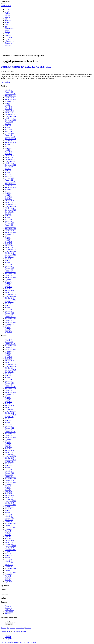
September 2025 (10, 99)
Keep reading (5, 82)
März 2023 (9, 154)
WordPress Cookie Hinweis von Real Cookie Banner (18, 642)
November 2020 (10, 206)
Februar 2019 (9, 246)
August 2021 (9, 189)
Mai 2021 (8, 195)
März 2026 (9, 90)
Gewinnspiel (9, 612)
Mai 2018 (8, 262)
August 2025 (9, 101)
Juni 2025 (8, 103)
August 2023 (9, 144)
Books (7, 30)
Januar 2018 (9, 270)
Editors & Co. (10, 41)
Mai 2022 (8, 172)
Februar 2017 (9, 291)
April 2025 (9, 107)
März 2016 (9, 311)
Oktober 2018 (10, 253)
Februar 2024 (9, 133)
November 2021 (10, 184)
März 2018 (9, 266)
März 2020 (9, 221)
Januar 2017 (9, 292)
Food (7, 24)
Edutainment (9, 28)
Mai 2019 (8, 240)
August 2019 (9, 234)
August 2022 (9, 167)
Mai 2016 (8, 307)
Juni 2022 (8, 171)
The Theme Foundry (19, 631)
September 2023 (10, 143)
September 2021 (10, 187)
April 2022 (9, 174)
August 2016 (9, 302)
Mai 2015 (8, 330)
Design (7, 17)
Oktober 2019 (10, 231)
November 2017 (10, 274)
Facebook (8, 635)
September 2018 (10, 255)
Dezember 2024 (10, 114)
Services (8, 45)
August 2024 (9, 122)
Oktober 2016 (10, 298)
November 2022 (10, 161)
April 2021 (9, 197)
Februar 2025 (9, 111)
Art (6, 19)
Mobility (8, 21)
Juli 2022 (8, 169)
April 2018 (9, 264)
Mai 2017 (8, 285)
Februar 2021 (9, 201)
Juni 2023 (8, 148)
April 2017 (9, 287)
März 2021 (9, 199)
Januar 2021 (9, 202)
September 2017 (10, 277)
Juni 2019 (8, 238)
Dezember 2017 (10, 272)
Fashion (8, 13)
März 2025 (9, 109)
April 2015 (9, 332)
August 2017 (9, 279)
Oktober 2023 (10, 141)
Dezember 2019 (10, 227)
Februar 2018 (9, 268)
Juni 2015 (8, 328)
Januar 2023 (9, 158)
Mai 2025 (8, 105)
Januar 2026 (9, 92)
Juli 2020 (8, 214)
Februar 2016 (9, 313)
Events (7, 34)
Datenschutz (20, 628)
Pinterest (8, 637)
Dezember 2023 (10, 137)
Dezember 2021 (10, 182)
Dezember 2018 (10, 249)
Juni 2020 (8, 216)
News (7, 11)
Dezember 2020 (10, 204)
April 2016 (9, 309)
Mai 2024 (8, 128)
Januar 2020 (9, 225)
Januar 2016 (9, 315)
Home (7, 9)
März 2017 (9, 289)
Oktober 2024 (10, 118)
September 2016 (10, 300)
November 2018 (10, 251)
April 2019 (9, 242)
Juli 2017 (8, 281)
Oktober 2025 (10, 98)
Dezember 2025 (10, 94)
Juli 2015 (8, 326)
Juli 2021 (8, 191)
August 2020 (9, 212)
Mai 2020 (8, 217)
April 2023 (9, 152)
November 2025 (10, 96)
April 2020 (9, 219)
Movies (7, 32)
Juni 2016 (8, 306)
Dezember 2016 (10, 294)
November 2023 (10, 139)
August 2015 (9, 324)
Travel (7, 22)
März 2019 (9, 244)
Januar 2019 (9, 247)
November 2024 (10, 116)
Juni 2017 (8, 283)
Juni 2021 (8, 193)
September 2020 (10, 210)
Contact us (8, 43)
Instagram (8, 639)
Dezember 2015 (10, 317)
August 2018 (9, 257)
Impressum (11, 628)
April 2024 (9, 129)
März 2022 (9, 176)
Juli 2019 (8, 236)
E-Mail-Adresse (11, 622)
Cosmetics (8, 37)
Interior (7, 15)
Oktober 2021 (10, 186)
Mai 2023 (8, 150)
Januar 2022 (9, 180)
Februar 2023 (9, 156)
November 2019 (10, 229)
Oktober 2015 (10, 320)
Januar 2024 (9, 135)
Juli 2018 (8, 259)
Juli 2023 (8, 146)
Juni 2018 (8, 261)
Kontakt (4, 628)
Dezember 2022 (10, 159)
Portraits (8, 36)
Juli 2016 (8, 304)
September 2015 (10, 322)
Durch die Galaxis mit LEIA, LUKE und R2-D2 (26, 67)
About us (8, 39)
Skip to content (6, 6)
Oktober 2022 (10, 163)
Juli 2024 (8, 124)
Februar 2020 (9, 223)
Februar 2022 (9, 178)
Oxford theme (5, 631)
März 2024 (9, 131)
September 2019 (10, 232)
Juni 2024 (8, 126)
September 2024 (10, 120)
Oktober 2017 (10, 276)
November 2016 (10, 296)
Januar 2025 (9, 113)
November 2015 (10, 319)
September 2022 (10, 165)
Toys (7, 26)
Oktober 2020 (10, 208)
